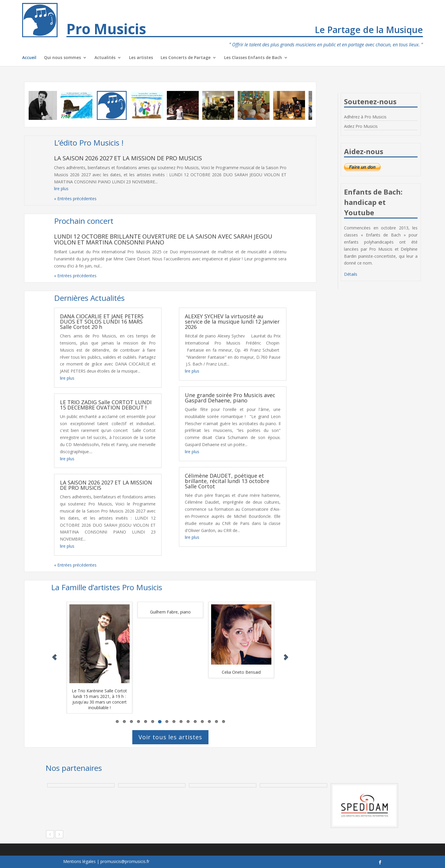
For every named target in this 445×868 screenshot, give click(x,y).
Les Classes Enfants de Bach (253, 58)
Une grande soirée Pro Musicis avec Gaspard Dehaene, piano (230, 398)
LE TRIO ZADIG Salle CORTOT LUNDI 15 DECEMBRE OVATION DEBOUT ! (106, 405)
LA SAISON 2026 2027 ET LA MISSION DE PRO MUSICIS (128, 158)
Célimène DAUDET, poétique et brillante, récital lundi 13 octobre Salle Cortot (227, 481)
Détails (351, 274)
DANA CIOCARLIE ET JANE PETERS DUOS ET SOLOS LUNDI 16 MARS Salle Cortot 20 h (102, 322)
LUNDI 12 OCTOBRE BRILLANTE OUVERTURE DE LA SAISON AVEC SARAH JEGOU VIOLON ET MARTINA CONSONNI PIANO (163, 239)
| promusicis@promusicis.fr (123, 861)
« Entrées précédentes (75, 199)
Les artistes (141, 58)
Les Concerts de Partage (186, 58)
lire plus (61, 189)
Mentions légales (79, 861)
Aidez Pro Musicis (361, 126)
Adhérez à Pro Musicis (365, 117)
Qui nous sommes (62, 58)
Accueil (29, 58)
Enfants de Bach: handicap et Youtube (373, 202)
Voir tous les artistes (170, 737)
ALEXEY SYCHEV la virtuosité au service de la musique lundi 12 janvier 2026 (232, 322)
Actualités (105, 58)
